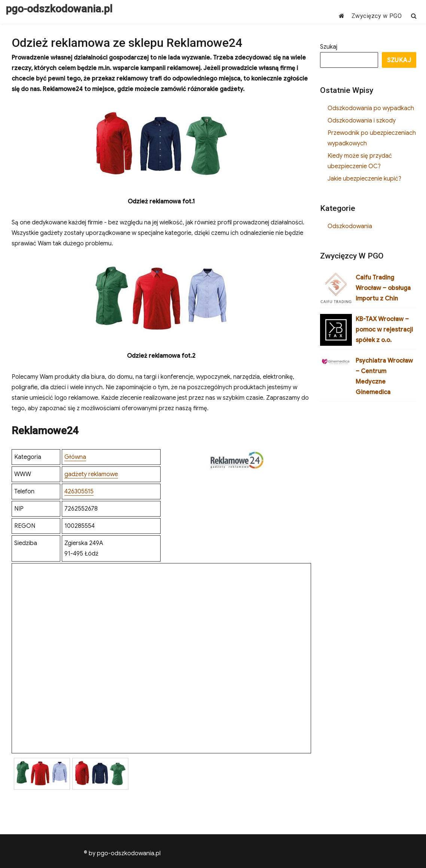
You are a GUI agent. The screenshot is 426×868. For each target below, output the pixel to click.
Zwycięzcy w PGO (377, 16)
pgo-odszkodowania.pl (59, 9)
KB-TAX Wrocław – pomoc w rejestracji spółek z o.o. (384, 330)
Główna (75, 457)
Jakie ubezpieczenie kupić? (364, 179)
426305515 (79, 492)
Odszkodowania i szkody (362, 121)
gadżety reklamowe (91, 474)
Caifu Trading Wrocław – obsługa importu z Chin (383, 288)
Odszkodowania (350, 226)
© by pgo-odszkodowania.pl (122, 853)
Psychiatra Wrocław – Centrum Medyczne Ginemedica (384, 376)
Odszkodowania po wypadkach (371, 108)
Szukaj (329, 47)
